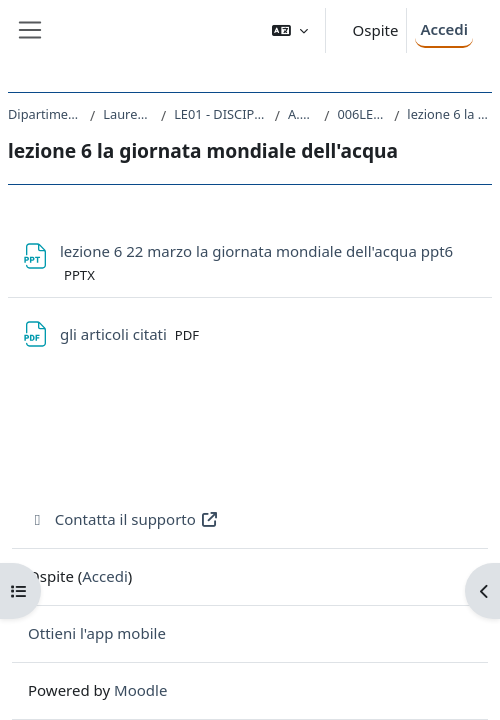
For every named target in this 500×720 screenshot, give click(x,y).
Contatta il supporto (123, 519)
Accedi (444, 29)
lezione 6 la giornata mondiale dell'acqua (449, 114)
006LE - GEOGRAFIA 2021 (361, 114)
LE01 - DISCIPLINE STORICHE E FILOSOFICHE (220, 114)
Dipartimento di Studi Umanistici (45, 114)
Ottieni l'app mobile (97, 633)
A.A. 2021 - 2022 (302, 114)
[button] (290, 30)
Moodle (140, 690)
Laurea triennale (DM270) (128, 114)
